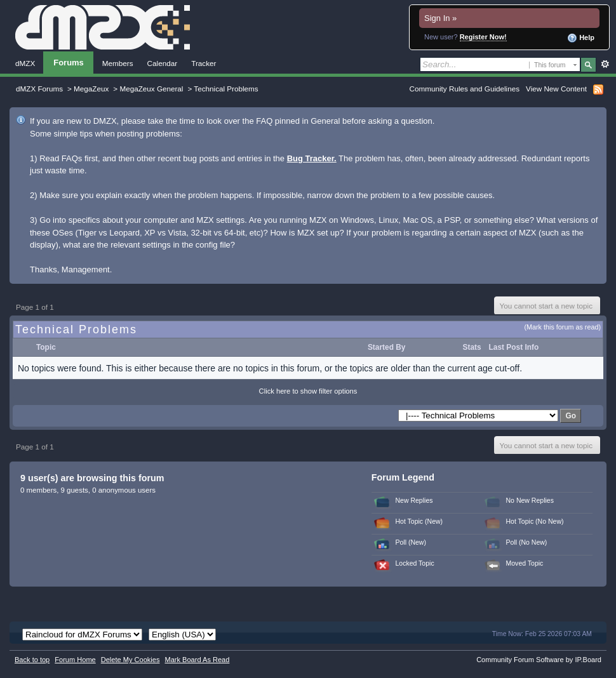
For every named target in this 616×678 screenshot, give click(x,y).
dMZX (25, 63)
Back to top (32, 660)
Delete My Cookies (131, 660)
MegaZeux (91, 89)
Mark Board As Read (197, 660)
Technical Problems (226, 89)
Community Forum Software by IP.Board (539, 660)
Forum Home (75, 660)
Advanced (605, 64)
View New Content (556, 89)
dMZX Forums (39, 89)
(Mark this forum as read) (562, 327)
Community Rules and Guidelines (465, 89)
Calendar (163, 63)
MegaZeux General (151, 89)
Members (118, 63)
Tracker (204, 63)
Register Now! (483, 37)
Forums (69, 63)
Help (581, 38)
